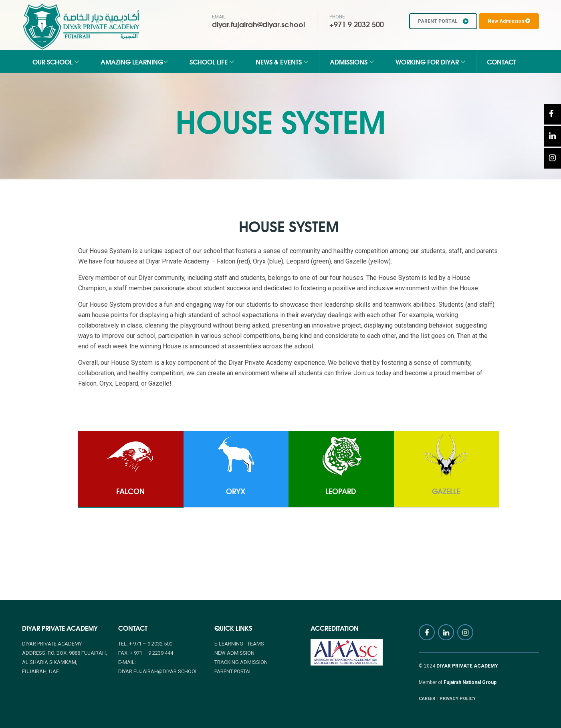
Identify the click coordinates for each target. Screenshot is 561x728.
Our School (56, 61)
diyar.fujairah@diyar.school (258, 24)
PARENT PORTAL (443, 21)
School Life (212, 61)
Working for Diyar (431, 61)
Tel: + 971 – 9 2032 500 (145, 644)
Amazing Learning (134, 61)
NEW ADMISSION (234, 653)
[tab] (130, 469)
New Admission (509, 21)
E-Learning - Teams (239, 644)
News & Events (282, 61)
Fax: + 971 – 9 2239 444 (146, 653)
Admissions (352, 61)
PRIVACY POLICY (458, 699)
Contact (501, 61)
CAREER (427, 699)
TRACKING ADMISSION (241, 662)
